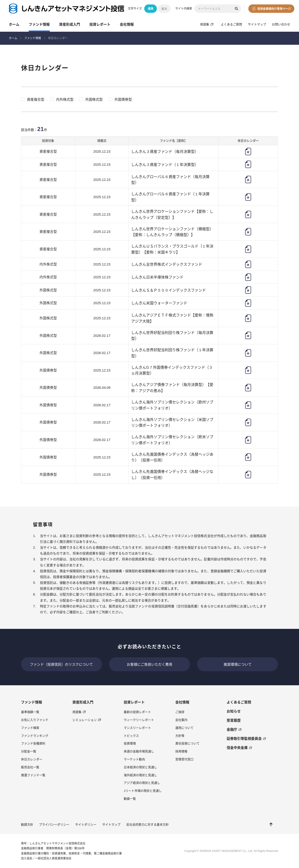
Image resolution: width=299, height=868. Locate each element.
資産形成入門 (70, 24)
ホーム (14, 24)
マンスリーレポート (137, 728)
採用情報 (181, 751)
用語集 (205, 24)
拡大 (164, 9)
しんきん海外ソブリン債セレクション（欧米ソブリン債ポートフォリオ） (172, 440)
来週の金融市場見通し (139, 751)
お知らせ (234, 711)
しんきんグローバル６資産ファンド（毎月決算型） (170, 180)
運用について (184, 728)
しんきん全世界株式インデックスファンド (167, 264)
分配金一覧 (29, 751)
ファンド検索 (30, 728)
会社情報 (127, 24)
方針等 (180, 736)
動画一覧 (130, 799)
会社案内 (181, 720)
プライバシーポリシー (54, 824)
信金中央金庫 (237, 747)
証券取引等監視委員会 (244, 738)
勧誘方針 (27, 824)
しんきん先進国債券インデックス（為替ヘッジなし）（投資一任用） (172, 474)
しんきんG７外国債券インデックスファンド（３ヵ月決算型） (172, 370)
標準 (151, 9)
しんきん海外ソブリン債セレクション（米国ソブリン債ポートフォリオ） (172, 422)
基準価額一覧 (30, 712)
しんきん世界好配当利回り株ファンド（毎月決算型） (172, 336)
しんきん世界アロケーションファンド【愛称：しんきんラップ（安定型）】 (172, 214)
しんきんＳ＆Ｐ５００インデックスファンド (169, 290)
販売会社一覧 (30, 767)
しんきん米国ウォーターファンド (159, 303)
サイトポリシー (86, 824)
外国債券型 (123, 99)
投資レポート (100, 24)
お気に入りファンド (35, 720)
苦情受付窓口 (184, 759)
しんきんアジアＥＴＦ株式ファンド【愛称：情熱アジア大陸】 (172, 318)
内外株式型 (65, 99)
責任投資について (187, 743)
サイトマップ (257, 24)
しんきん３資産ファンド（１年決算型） (165, 164)
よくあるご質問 (231, 24)
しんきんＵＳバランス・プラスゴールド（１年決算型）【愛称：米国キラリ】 (172, 249)
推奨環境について (238, 664)
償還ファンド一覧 (33, 775)
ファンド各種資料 (33, 743)
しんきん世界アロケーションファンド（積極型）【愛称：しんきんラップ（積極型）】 (172, 232)
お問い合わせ (281, 24)
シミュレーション (84, 720)
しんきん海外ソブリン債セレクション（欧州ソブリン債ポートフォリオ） (172, 405)
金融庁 (232, 729)
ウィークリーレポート (139, 720)
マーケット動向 (134, 759)
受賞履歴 (234, 720)
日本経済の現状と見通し (140, 767)
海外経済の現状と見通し (140, 775)
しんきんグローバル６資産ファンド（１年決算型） (170, 197)
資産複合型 (36, 99)
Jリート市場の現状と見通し (143, 791)
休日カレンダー (32, 759)
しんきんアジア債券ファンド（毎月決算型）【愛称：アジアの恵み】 (172, 387)
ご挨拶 (180, 712)
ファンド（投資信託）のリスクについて (61, 664)
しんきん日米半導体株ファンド (157, 277)
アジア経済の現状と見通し (142, 783)
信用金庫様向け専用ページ (274, 9)
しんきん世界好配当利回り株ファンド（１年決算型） (172, 353)
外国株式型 (94, 99)
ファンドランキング (35, 736)
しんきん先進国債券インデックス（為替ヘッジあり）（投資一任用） (172, 457)
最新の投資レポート (137, 712)
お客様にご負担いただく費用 (149, 664)
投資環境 (130, 743)
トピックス (131, 736)
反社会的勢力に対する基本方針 (148, 824)
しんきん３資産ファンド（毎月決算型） (165, 151)
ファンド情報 (39, 24)
